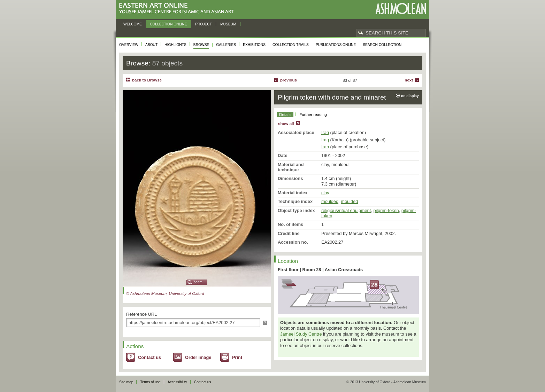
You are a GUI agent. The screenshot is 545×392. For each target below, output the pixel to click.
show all (286, 124)
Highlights (175, 45)
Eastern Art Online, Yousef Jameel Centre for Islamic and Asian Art (178, 9)
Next (409, 80)
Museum (228, 24)
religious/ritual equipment (346, 210)
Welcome (133, 24)
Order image (198, 357)
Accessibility (177, 382)
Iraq (325, 132)
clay (325, 193)
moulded (330, 201)
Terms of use (150, 382)
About (151, 45)
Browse (201, 45)
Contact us (149, 357)
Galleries (226, 45)
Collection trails (291, 45)
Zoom (198, 282)
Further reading (313, 115)
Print (237, 357)
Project (204, 24)
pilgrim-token (386, 210)
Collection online (168, 24)
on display (410, 96)
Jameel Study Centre (301, 334)
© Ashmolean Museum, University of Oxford (165, 293)
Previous (289, 80)
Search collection (382, 45)
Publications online (336, 45)
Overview (129, 45)
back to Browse (147, 80)
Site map (126, 382)
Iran (325, 147)
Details (285, 115)
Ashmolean (401, 9)
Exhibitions (254, 45)
